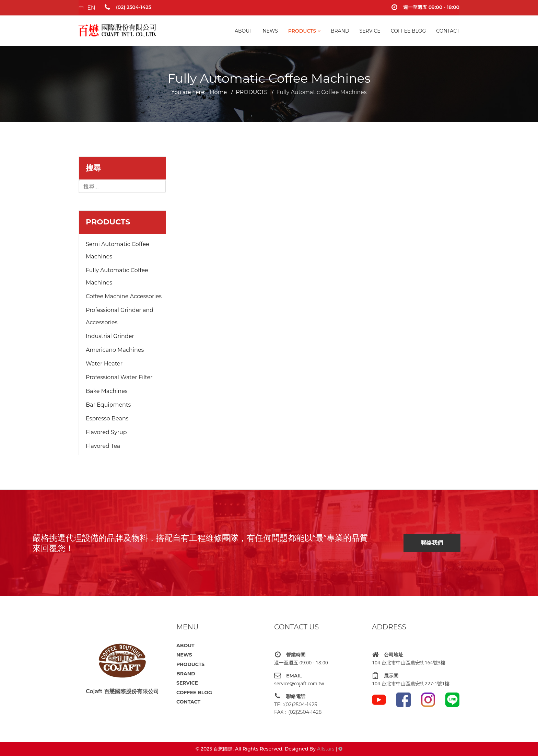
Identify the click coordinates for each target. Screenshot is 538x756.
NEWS (270, 31)
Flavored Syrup (106, 432)
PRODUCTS (302, 31)
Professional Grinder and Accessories (120, 316)
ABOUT (243, 31)
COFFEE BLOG (408, 31)
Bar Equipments (108, 405)
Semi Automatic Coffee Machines (118, 250)
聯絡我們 (432, 543)
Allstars (326, 749)
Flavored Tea (103, 446)
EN (91, 8)
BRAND (340, 31)
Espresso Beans (107, 418)
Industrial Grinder (110, 336)
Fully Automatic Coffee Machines (117, 276)
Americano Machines (115, 350)
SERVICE (370, 31)
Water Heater (104, 364)
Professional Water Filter (119, 377)
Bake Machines (107, 391)
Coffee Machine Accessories (124, 296)
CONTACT (448, 31)
